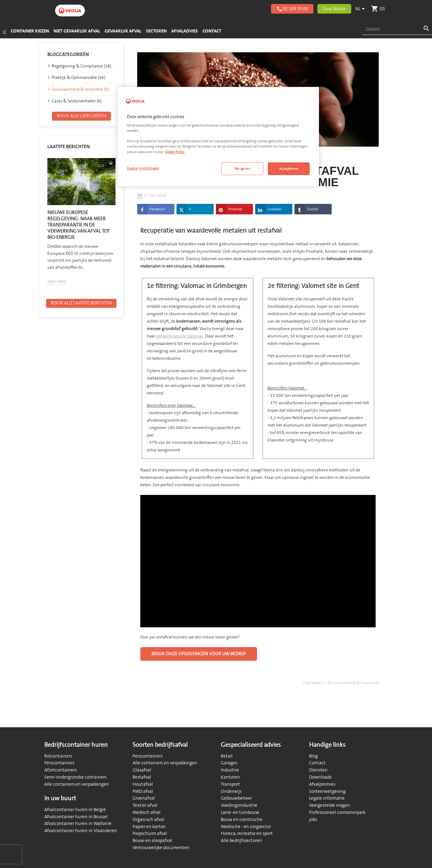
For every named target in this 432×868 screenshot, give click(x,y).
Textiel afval (145, 805)
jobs (313, 820)
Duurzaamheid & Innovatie (353, 684)
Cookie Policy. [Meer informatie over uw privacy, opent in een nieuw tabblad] (175, 152)
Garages (229, 763)
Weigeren (242, 169)
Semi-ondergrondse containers (75, 777)
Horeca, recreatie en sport (247, 834)
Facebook (151, 211)
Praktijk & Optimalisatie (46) (79, 79)
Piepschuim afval (150, 834)
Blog (313, 756)
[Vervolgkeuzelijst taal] (361, 9)
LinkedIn (268, 211)
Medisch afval (146, 812)
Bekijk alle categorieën (81, 117)
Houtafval (143, 784)
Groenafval (144, 798)
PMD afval (143, 791)
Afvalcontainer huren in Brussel (76, 817)
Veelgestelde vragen (329, 805)
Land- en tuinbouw (240, 812)
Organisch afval (148, 820)
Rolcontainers (58, 756)
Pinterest (229, 211)
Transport (230, 784)
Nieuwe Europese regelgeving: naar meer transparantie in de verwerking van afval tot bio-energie (79, 226)
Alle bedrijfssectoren (241, 841)
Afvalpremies (322, 784)
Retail (227, 756)
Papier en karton (149, 827)
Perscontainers (59, 763)
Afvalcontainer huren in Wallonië (78, 824)
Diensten (318, 770)
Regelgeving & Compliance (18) (81, 67)
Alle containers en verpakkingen (77, 784)
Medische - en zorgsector (246, 827)
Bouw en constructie (242, 820)
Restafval (142, 777)
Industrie (230, 770)
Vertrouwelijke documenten (161, 848)
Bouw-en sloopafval (152, 841)
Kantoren (230, 777)
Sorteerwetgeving (327, 791)
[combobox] (397, 30)
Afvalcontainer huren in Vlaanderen (81, 831)
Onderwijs (231, 791)
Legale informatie (327, 798)
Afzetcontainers (61, 770)
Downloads (320, 777)
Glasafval (142, 770)
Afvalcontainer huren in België (75, 810)
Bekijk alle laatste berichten (81, 304)
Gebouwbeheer (236, 798)
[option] (81, 223)
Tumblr (306, 211)
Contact (317, 763)
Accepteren (289, 169)
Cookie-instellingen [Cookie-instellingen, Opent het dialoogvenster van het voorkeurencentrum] (143, 168)
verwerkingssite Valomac (180, 337)
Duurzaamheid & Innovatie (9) (80, 90)
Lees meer (57, 283)
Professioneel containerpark (337, 812)
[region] (218, 137)
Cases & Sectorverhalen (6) (77, 102)
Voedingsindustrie (239, 805)
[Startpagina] (4, 31)
